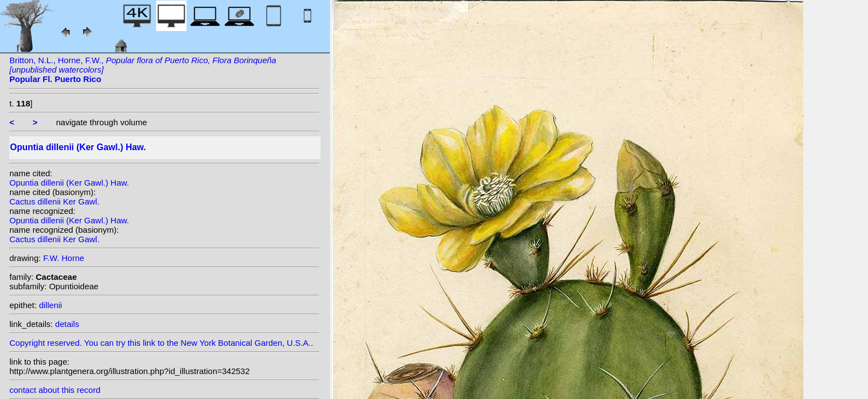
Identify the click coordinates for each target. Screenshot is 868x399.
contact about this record (55, 390)
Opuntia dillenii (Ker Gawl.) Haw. (69, 183)
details (67, 324)
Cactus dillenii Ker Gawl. (55, 201)
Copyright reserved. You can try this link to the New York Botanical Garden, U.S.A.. (164, 340)
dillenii (50, 305)
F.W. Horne (64, 258)
